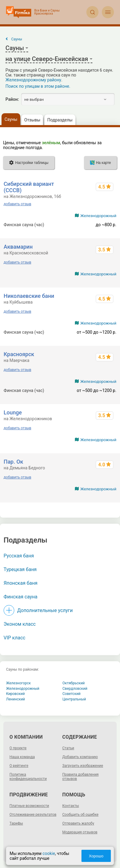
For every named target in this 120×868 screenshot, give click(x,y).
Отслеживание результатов (33, 815)
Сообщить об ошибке (80, 815)
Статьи (68, 748)
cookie (49, 853)
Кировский (15, 694)
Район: (12, 99)
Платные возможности (29, 806)
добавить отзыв (17, 204)
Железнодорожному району (33, 80)
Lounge (13, 412)
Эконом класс (20, 624)
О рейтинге (19, 766)
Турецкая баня (20, 569)
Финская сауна (21, 597)
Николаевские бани (29, 296)
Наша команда (22, 757)
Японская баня (21, 583)
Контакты (71, 806)
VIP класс (15, 638)
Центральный (74, 699)
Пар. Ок (13, 462)
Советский (72, 694)
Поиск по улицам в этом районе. (38, 86)
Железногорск (18, 683)
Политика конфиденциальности (28, 777)
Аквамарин (18, 247)
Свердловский (75, 689)
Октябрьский (74, 683)
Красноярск (19, 354)
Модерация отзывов (80, 832)
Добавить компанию (80, 757)
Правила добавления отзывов (81, 777)
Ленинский (15, 699)
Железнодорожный (98, 216)
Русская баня (19, 556)
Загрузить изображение (83, 766)
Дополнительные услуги (45, 610)
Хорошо (96, 856)
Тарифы (16, 823)
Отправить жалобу (78, 823)
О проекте (18, 748)
